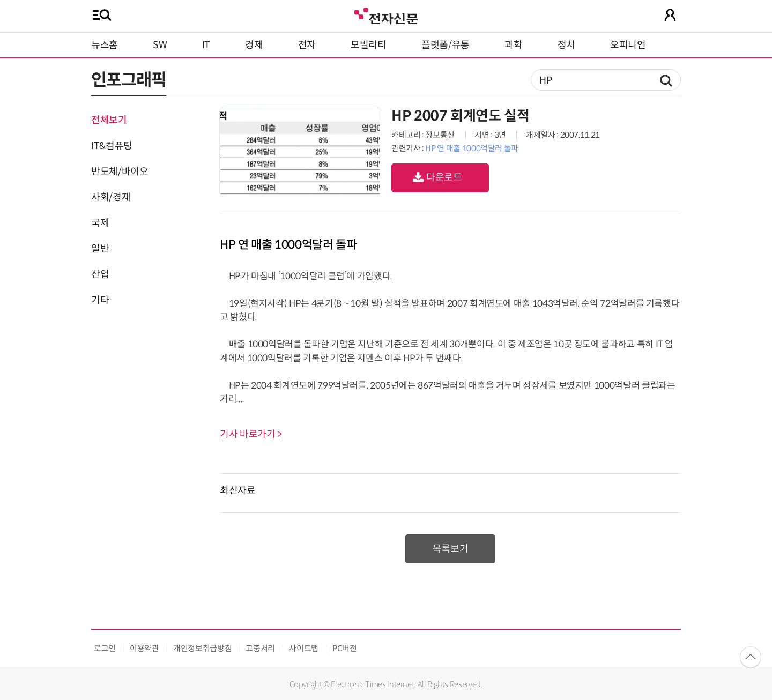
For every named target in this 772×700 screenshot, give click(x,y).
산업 (100, 274)
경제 (254, 45)
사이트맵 (304, 648)
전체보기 (109, 120)
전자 (307, 45)
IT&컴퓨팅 (112, 146)
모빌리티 (369, 45)
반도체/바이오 (120, 172)
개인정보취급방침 (202, 648)
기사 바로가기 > (251, 434)
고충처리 (260, 648)
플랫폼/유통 (446, 45)
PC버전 (345, 648)
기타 (100, 300)
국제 (100, 223)
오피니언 (628, 45)
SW (160, 45)
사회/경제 (111, 197)
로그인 (105, 648)
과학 (513, 45)
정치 (566, 45)
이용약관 (144, 648)
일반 (100, 249)
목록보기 (451, 549)
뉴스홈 (105, 45)
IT (206, 45)
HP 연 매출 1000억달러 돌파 (472, 148)
